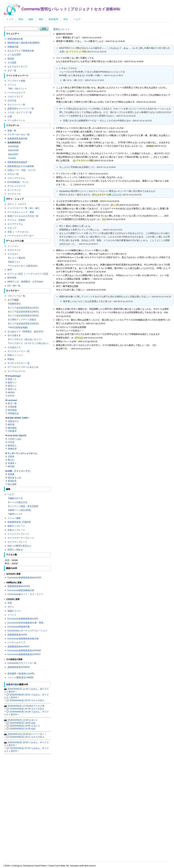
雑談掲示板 (13, 43)
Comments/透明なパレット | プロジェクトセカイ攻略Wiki (71, 9)
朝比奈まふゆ (14, 478)
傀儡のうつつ (14, 611)
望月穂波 (12, 410)
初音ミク (12, 379)
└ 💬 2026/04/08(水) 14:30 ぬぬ (20, 729)
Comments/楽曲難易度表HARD (23, 619)
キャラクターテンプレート (21, 538)
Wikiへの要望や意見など (19, 546)
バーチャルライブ (16, 93)
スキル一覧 (13, 174)
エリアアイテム (15, 224)
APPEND (14, 146)
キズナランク (14, 250)
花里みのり (13, 421)
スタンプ (12, 228)
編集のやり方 (16, 498)
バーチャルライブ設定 (37, 274)
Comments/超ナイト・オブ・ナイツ (25, 594)
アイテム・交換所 (16, 220)
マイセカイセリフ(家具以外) (24, 266)
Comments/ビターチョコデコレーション (27, 631)
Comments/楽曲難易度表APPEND (24, 650)
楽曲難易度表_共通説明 (19, 522)
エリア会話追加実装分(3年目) (24, 316)
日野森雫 (12, 431)
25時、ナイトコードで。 (19, 471)
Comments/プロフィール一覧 (22, 663)
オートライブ (14, 190)
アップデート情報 (16, 81)
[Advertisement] (111, 377)
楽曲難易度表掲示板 (17, 139)
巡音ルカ (12, 389)
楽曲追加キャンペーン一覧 (21, 108)
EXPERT (14, 154)
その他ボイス (14, 347)
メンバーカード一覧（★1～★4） (24, 208)
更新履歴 (53, 19)
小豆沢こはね (14, 439)
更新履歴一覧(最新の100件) (21, 674)
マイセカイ (13, 254)
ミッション (13, 246)
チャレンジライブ (16, 186)
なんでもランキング (17, 67)
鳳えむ (11, 460)
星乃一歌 (12, 403)
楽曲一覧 (12, 131)
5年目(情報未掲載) (19, 327)
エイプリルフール (16, 371)
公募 (10, 116)
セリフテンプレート (17, 542)
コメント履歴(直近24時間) (20, 677)
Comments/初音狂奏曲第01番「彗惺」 (27, 623)
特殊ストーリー (15, 355)
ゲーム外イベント (16, 120)
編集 (31, 19)
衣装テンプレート (16, 530)
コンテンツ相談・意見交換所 (24, 506)
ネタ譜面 (12, 63)
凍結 (41, 19)
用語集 (11, 59)
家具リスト (15, 262)
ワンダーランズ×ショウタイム (22, 453)
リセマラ (22, 204)
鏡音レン (12, 386)
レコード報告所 (17, 258)
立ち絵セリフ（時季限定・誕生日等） (26, 332)
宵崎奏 (11, 474)
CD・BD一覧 (14, 286)
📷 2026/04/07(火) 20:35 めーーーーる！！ (25, 734)
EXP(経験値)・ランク (18, 182)
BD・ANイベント (18, 89)
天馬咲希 (12, 407)
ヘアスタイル (22, 232)
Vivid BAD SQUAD (17, 436)
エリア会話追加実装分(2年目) (24, 312)
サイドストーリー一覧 (19, 351)
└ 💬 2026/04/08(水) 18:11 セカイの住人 (24, 737)
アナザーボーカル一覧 (19, 134)
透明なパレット (62, 29)
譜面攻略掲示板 (15, 39)
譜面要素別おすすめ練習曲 (21, 166)
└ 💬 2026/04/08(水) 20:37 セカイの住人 (24, 700)
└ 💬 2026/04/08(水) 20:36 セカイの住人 (24, 709)
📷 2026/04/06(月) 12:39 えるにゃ (21, 720)
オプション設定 (15, 274)
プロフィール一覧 (16, 296)
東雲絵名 (12, 481)
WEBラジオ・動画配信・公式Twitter (25, 282)
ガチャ (11, 204)
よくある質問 (14, 55)
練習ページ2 (16, 514)
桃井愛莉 (12, 428)
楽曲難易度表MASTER (19, 586)
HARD (13, 158)
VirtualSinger (14, 376)
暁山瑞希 (12, 484)
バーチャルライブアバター (21, 236)
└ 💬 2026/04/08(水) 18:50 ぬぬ (20, 723)
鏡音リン (12, 383)
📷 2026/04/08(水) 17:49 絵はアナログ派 (24, 706)
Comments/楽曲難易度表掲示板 (23, 639)
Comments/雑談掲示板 (19, 627)
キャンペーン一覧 (16, 105)
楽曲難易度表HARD (17, 635)
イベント (12, 85)
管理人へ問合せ (15, 550)
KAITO (11, 396)
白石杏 (11, 442)
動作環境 (12, 278)
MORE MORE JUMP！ (19, 418)
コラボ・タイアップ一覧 (20, 112)
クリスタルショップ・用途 (21, 212)
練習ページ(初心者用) (20, 510)
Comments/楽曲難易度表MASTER (24, 578)
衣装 (10, 232)
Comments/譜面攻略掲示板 (21, 590)
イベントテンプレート (19, 534)
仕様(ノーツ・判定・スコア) (21, 170)
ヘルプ (77, 19)
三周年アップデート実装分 (23, 320)
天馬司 (11, 457)
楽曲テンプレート (16, 526)
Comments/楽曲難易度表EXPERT (24, 654)
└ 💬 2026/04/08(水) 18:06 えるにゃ (22, 726)
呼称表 (11, 359)
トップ (10, 19)
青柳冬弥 (12, 449)
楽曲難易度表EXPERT (19, 647)
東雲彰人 (12, 446)
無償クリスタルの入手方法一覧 (23, 216)
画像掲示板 (13, 47)
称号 (10, 270)
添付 (66, 19)
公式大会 (12, 100)
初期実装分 (15, 304)
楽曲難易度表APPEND (19, 667)
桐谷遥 (11, 424)
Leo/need (12, 400)
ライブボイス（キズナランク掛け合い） (30, 343)
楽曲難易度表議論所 (17, 162)
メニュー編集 (14, 518)
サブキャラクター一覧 (19, 363)
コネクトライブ (15, 97)
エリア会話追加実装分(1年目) (24, 308)
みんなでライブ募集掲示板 (21, 51)
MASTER (14, 150)
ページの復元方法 (19, 502)
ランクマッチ (14, 194)
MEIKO (11, 392)
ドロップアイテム (16, 178)
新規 (21, 19)
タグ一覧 (12, 71)
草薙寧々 (12, 463)
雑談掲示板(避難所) (30, 43)
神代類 (11, 466)
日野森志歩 (13, 413)
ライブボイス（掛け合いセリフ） (26, 339)
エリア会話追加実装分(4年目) (24, 324)
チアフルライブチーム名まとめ (23, 367)
